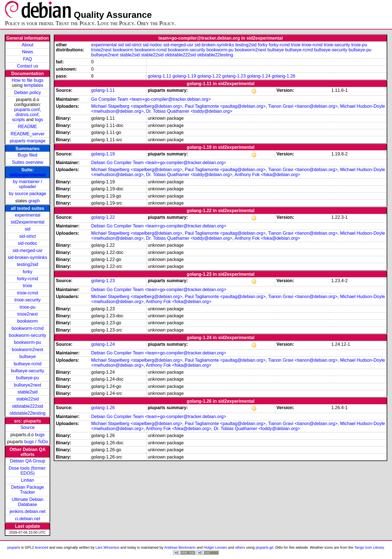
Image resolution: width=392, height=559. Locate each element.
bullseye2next (28, 385)
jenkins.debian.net (27, 511)
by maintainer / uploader (27, 184)
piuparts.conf (27, 110)
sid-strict (28, 236)
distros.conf (27, 115)
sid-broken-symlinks (27, 257)
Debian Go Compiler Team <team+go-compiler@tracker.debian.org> (159, 163)
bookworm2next (27, 350)
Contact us (28, 66)
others (240, 547)
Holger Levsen (215, 547)
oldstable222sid (27, 406)
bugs (40, 435)
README (28, 127)
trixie (28, 286)
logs (39, 120)
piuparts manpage (28, 141)
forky (27, 272)
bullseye (27, 357)
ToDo (43, 442)
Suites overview (28, 162)
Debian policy (28, 93)
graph (34, 201)
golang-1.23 (234, 76)
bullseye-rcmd (28, 364)
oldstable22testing (27, 413)
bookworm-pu (27, 342)
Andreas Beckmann (180, 547)
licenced (42, 547)
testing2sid (27, 264)
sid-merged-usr (28, 250)
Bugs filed (28, 155)
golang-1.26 (284, 76)
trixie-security (28, 300)
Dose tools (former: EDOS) (28, 471)
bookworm (28, 321)
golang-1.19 (184, 76)
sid (28, 229)
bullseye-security (27, 371)
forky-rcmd (28, 279)
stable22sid (27, 399)
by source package (28, 194)
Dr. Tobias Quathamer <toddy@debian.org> (189, 111)
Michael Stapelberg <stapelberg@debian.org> (137, 106)
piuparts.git (264, 547)
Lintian (27, 480)
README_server (28, 134)
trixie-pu (27, 307)
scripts (18, 120)
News (28, 52)
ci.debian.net (27, 519)
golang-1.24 (259, 76)
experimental (28, 215)
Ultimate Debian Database (28, 502)
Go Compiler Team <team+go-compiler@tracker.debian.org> (151, 99)
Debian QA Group (28, 461)
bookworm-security (28, 335)
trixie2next (27, 314)
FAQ (28, 59)
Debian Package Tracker (27, 490)
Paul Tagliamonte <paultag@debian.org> (225, 106)
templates (33, 85)
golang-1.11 (160, 76)
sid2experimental (27, 175)
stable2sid (28, 392)
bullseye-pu (28, 378)
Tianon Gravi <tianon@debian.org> (303, 106)
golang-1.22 (209, 76)
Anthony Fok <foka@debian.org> (267, 175)
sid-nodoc (27, 243)
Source (27, 427)
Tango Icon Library (369, 547)
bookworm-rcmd (27, 328)
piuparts (14, 547)
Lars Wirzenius (107, 547)
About (28, 45)
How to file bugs (28, 80)
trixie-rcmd (27, 293)
